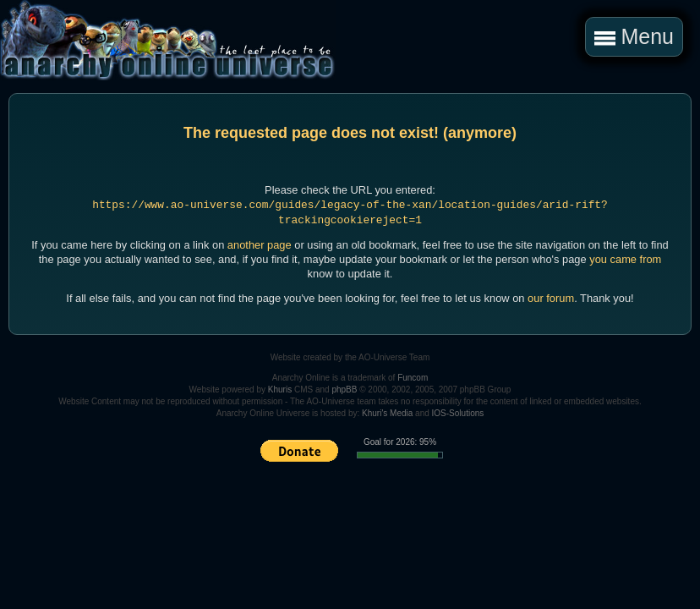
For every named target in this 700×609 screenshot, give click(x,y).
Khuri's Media (387, 413)
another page (260, 245)
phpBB (344, 390)
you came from (625, 259)
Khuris (280, 390)
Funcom (413, 378)
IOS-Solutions (458, 413)
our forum (551, 298)
